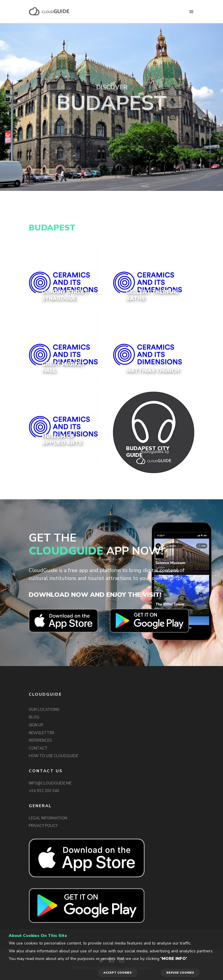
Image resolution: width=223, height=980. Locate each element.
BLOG (34, 717)
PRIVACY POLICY (43, 826)
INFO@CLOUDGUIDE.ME (50, 783)
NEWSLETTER (42, 733)
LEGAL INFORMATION (48, 818)
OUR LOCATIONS (44, 710)
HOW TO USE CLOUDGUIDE (53, 756)
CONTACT (38, 748)
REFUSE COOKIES (180, 973)
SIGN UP (36, 725)
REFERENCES (40, 741)
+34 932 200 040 (44, 791)
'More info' (174, 959)
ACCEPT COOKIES (117, 973)
